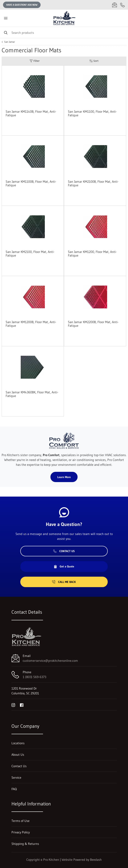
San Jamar (10, 42)
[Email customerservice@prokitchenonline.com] (115, 5)
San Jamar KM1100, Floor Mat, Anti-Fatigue (92, 113)
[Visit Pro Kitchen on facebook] (22, 705)
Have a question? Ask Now (22, 5)
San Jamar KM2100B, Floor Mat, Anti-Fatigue (93, 183)
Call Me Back (64, 582)
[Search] (64, 32)
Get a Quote (64, 566)
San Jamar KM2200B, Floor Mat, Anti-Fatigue (93, 324)
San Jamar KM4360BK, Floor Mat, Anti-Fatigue (32, 394)
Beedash (96, 860)
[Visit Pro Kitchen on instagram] (13, 705)
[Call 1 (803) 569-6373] (123, 5)
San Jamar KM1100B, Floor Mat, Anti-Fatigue (31, 183)
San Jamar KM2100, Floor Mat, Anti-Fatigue (30, 254)
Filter (35, 61)
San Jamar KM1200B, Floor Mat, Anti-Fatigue (31, 324)
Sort (94, 61)
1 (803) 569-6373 (34, 677)
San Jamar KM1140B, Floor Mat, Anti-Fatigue (31, 113)
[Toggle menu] (6, 18)
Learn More (64, 477)
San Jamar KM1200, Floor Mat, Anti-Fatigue (92, 254)
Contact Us (64, 551)
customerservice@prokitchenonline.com (50, 661)
